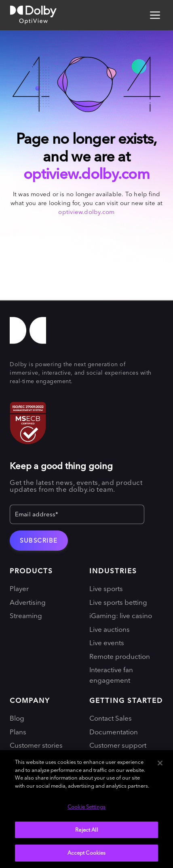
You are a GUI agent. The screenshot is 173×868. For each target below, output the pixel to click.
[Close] (160, 763)
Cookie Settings (86, 807)
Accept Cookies (87, 853)
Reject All (86, 830)
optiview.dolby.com (86, 174)
